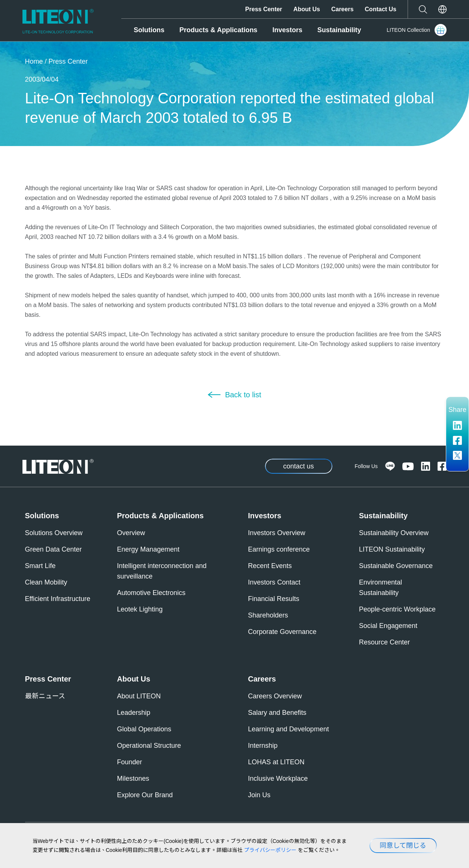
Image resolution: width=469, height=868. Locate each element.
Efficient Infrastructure (58, 599)
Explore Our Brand (145, 795)
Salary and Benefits (277, 713)
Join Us (259, 795)
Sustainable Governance (396, 566)
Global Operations (144, 729)
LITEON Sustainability (392, 549)
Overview (131, 533)
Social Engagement (388, 626)
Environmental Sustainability (380, 588)
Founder (130, 762)
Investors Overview (277, 533)
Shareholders (268, 615)
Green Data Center (54, 549)
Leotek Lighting (140, 609)
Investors (287, 30)
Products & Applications (218, 30)
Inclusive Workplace (278, 779)
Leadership (134, 713)
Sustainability (339, 30)
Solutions (149, 30)
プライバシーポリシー (270, 850)
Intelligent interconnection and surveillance (162, 571)
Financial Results (274, 599)
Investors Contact (274, 582)
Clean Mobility (46, 582)
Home (34, 61)
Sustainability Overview (394, 533)
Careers (342, 9)
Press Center (264, 9)
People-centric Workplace (397, 609)
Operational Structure (149, 746)
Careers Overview (275, 696)
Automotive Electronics (151, 593)
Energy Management (148, 549)
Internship (263, 746)
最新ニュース (45, 696)
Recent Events (270, 566)
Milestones (133, 779)
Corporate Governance (282, 632)
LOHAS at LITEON (276, 762)
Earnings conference (279, 549)
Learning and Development (289, 729)
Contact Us (381, 9)
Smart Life (40, 566)
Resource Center (384, 642)
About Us (307, 9)
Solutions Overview (54, 533)
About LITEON (139, 696)
